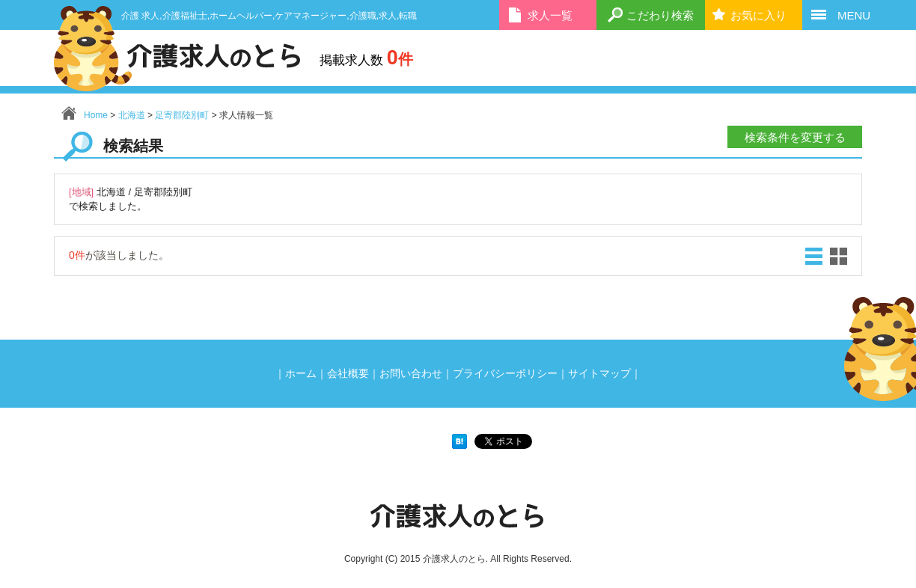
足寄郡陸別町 (182, 115)
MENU (854, 15)
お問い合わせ (411, 373)
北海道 (132, 115)
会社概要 (348, 373)
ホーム (301, 373)
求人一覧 (550, 15)
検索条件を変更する (795, 137)
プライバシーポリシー (505, 373)
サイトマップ (599, 373)
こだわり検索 (660, 15)
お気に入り (758, 15)
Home (96, 115)
